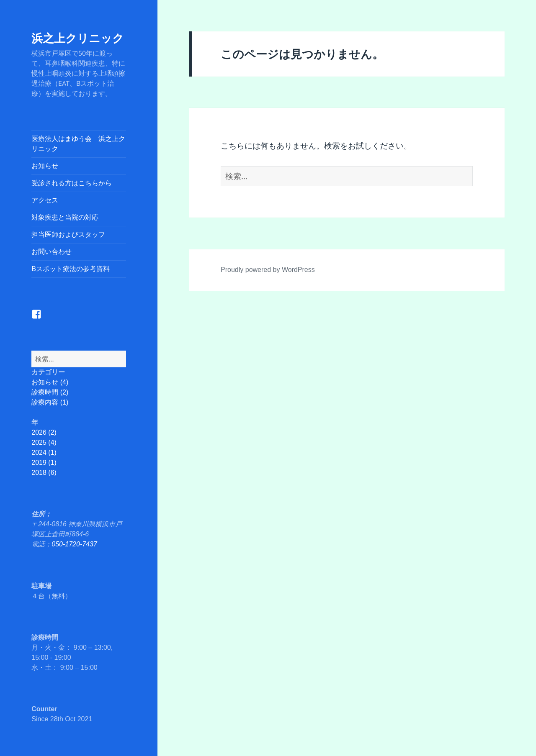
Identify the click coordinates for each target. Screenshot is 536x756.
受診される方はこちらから (72, 183)
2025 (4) (44, 442)
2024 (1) (44, 452)
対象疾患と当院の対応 (65, 217)
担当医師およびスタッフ (68, 234)
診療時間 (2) (50, 392)
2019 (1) (44, 463)
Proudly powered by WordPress (268, 270)
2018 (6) (44, 473)
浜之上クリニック (78, 38)
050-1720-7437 (74, 544)
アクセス (45, 200)
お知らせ (45, 166)
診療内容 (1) (50, 402)
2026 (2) (44, 432)
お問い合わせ (52, 252)
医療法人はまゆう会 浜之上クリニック (78, 144)
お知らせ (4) (50, 382)
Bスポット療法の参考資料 (71, 269)
